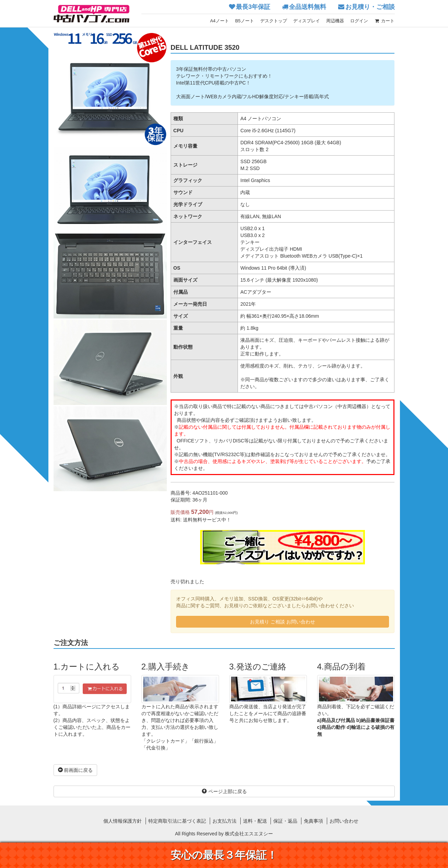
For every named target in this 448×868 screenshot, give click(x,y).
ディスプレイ (307, 21)
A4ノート (220, 21)
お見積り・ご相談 (370, 7)
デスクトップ (274, 21)
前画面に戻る (76, 770)
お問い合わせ (344, 821)
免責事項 (313, 821)
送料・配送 (255, 821)
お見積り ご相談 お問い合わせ (283, 622)
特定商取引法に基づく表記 (177, 821)
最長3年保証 (253, 7)
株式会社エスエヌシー (249, 834)
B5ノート (245, 21)
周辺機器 (335, 21)
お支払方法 (225, 821)
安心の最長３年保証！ (224, 855)
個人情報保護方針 (123, 821)
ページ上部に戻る (224, 791)
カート (384, 21)
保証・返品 (285, 821)
